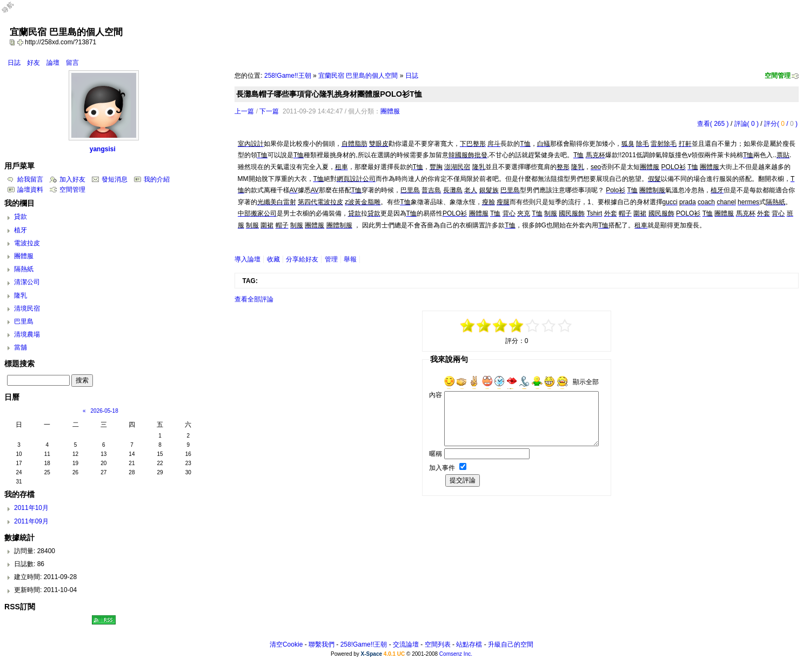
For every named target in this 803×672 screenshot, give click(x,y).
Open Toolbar (14, 12)
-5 (468, 326)
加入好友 (72, 179)
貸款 (21, 217)
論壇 (53, 63)
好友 (34, 63)
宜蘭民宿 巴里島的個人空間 (358, 76)
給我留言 (30, 179)
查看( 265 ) (713, 124)
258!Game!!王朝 (288, 76)
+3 (549, 326)
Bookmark (21, 42)
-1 (500, 326)
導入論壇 (247, 259)
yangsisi (103, 149)
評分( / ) (781, 124)
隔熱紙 (24, 269)
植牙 (21, 230)
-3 (484, 326)
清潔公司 (27, 282)
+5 (565, 326)
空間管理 (778, 76)
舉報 (350, 259)
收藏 (273, 259)
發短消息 (115, 179)
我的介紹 (157, 179)
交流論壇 (406, 644)
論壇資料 (30, 190)
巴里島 (24, 321)
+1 (533, 326)
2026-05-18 (105, 411)
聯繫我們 (322, 644)
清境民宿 (27, 308)
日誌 (14, 63)
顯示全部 (586, 382)
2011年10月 (31, 508)
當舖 (21, 347)
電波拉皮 (27, 243)
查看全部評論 (254, 299)
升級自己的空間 (511, 644)
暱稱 (436, 454)
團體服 (390, 111)
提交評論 (463, 480)
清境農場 (27, 334)
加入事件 (442, 468)
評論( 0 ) (747, 124)
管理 (331, 259)
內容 (436, 395)
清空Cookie (286, 644)
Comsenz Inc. (456, 654)
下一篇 (269, 111)
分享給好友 (302, 259)
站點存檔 (469, 644)
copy (14, 42)
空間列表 (438, 644)
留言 (72, 63)
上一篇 (244, 111)
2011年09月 (31, 521)
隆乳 (21, 295)
